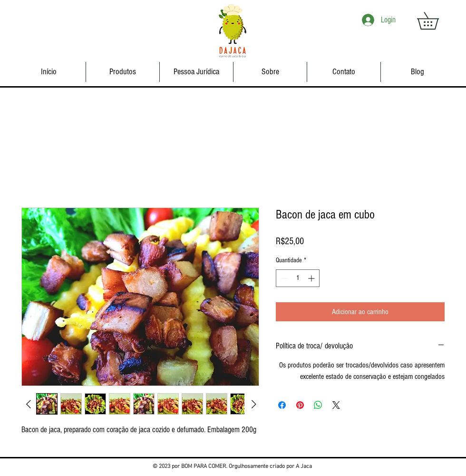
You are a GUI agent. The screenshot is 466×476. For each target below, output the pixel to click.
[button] (436, 21)
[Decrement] (283, 278)
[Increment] (312, 278)
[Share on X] (336, 405)
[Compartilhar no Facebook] (282, 405)
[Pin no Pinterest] (300, 405)
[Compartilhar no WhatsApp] (318, 405)
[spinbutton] (298, 278)
